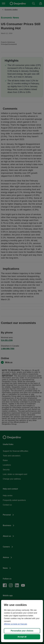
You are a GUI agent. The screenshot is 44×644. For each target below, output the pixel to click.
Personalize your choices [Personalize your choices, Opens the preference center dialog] (22, 631)
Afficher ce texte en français (15, 624)
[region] (22, 621)
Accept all (22, 637)
